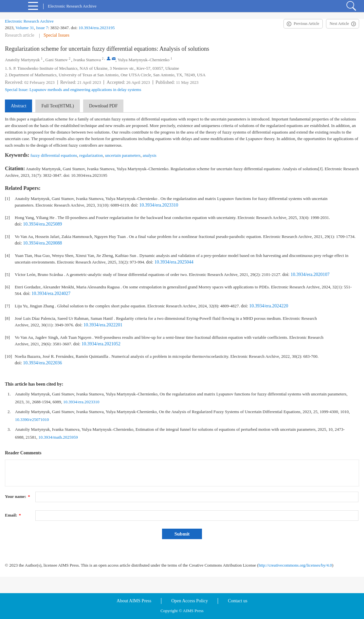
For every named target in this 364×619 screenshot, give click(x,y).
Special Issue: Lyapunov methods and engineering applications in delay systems (73, 90)
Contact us (238, 601)
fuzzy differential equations (54, 155)
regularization (91, 155)
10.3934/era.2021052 (101, 344)
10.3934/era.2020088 (42, 243)
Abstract (18, 106)
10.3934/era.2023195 (97, 28)
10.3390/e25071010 (32, 419)
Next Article (339, 24)
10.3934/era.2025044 (174, 262)
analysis (150, 155)
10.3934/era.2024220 (269, 306)
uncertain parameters (123, 155)
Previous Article (306, 24)
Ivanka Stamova (87, 60)
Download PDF (103, 106)
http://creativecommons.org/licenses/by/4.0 (295, 565)
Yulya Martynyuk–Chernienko (144, 60)
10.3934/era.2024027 (51, 293)
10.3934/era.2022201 (103, 325)
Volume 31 (25, 28)
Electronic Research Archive (29, 21)
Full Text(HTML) (57, 106)
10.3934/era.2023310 (159, 205)
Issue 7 (42, 28)
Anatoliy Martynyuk (22, 60)
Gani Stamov (57, 60)
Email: (13, 515)
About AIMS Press (134, 601)
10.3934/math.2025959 (58, 437)
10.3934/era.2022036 (42, 363)
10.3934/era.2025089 (42, 224)
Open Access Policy (190, 601)
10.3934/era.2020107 (310, 274)
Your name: (18, 496)
